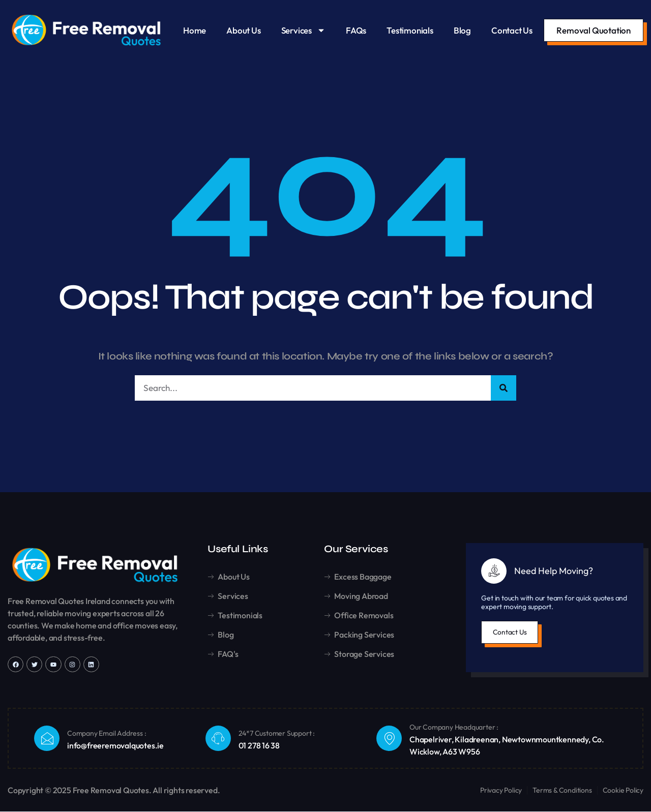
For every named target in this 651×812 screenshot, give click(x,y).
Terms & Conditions (562, 791)
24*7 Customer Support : (277, 734)
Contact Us (512, 30)
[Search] (504, 388)
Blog (462, 30)
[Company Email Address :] (47, 739)
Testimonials (410, 30)
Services (303, 30)
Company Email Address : (107, 734)
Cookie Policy (623, 791)
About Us (243, 30)
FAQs (356, 30)
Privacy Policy (501, 791)
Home (195, 30)
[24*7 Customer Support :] (218, 739)
